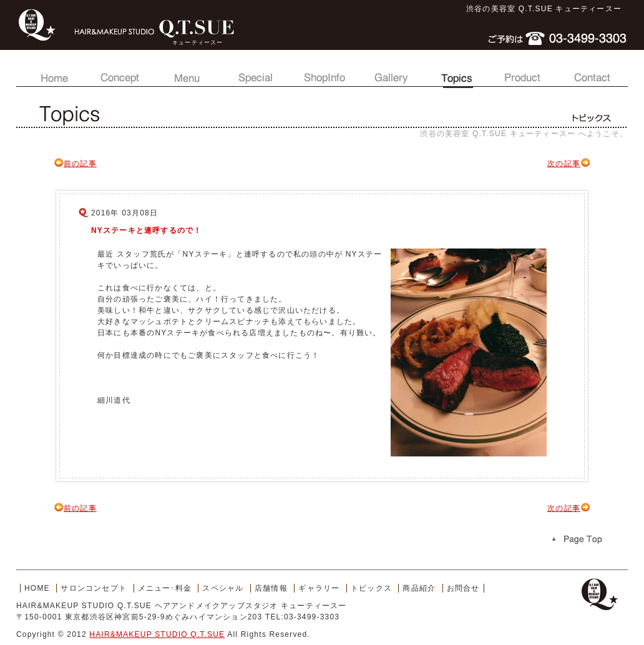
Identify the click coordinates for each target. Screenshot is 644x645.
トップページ (52, 72)
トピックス (457, 72)
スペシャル (255, 72)
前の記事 (75, 164)
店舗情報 (322, 72)
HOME (37, 588)
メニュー (187, 72)
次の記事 (569, 164)
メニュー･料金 (165, 588)
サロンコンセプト (120, 72)
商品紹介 (524, 72)
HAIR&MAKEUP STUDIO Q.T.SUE (157, 634)
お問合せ (592, 72)
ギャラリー (389, 72)
